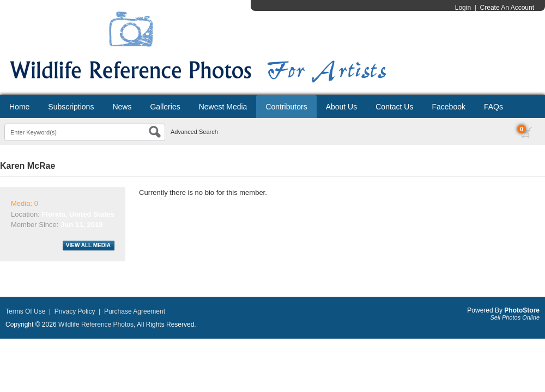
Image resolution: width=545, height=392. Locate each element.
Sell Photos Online (515, 317)
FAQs (493, 107)
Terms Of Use (25, 311)
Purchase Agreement (135, 311)
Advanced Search (194, 132)
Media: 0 (25, 203)
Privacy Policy (75, 311)
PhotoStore (522, 310)
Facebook (448, 107)
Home (19, 107)
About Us (342, 107)
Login (463, 8)
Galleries (165, 107)
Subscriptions (71, 107)
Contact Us (394, 107)
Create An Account (507, 8)
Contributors (286, 107)
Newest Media (223, 107)
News (122, 107)
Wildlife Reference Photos (96, 324)
